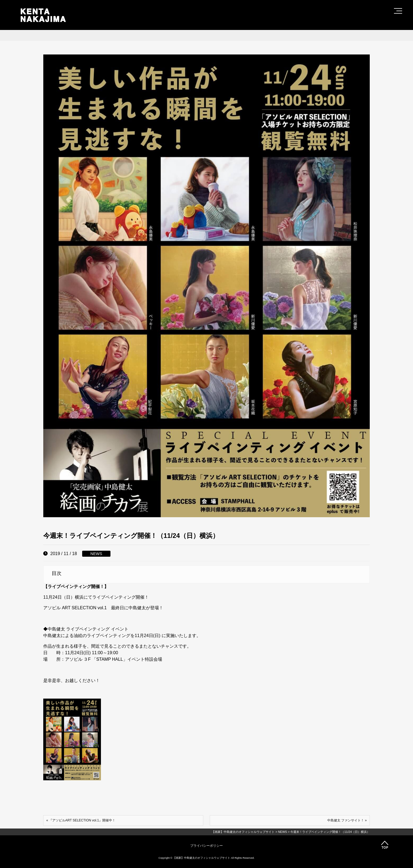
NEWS (96, 554)
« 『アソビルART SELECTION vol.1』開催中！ (81, 820)
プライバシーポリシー (206, 846)
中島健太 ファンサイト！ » (347, 820)
